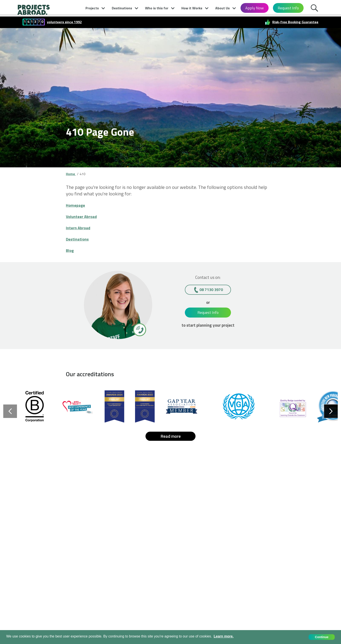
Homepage (77, 205)
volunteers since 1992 (64, 22)
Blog (71, 250)
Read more (171, 436)
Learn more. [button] (224, 636)
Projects (92, 8)
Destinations (122, 8)
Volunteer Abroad (84, 216)
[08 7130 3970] (139, 329)
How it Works (192, 8)
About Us (222, 8)
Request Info (288, 8)
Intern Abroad (80, 228)
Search (316, 9)
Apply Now (255, 8)
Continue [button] (322, 637)
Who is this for (157, 8)
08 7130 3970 (211, 290)
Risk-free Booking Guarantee (295, 22)
